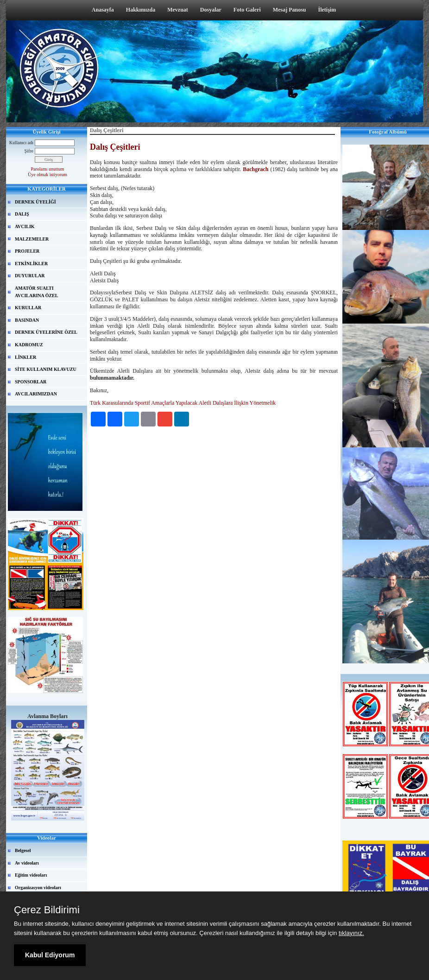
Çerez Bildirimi (47, 910)
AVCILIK (25, 226)
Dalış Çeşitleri (115, 147)
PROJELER (27, 251)
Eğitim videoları (31, 875)
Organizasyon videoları (38, 888)
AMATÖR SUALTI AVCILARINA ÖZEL (36, 292)
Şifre (29, 151)
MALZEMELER (32, 239)
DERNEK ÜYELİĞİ (35, 202)
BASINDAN (27, 320)
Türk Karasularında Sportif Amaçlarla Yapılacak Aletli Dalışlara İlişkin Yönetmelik (183, 403)
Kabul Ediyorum (50, 955)
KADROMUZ (29, 345)
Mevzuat (178, 10)
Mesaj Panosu (290, 10)
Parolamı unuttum (48, 169)
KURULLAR (28, 308)
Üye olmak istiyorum (47, 175)
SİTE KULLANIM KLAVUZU (46, 369)
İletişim (327, 10)
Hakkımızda (141, 10)
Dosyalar (211, 10)
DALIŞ (22, 214)
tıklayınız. (351, 933)
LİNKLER (25, 357)
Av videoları (27, 863)
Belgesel (23, 850)
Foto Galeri (247, 10)
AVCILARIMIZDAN (36, 394)
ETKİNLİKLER (31, 264)
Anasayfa (103, 10)
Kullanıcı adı (21, 143)
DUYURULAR (30, 276)
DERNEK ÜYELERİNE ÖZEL (46, 332)
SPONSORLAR (31, 382)
